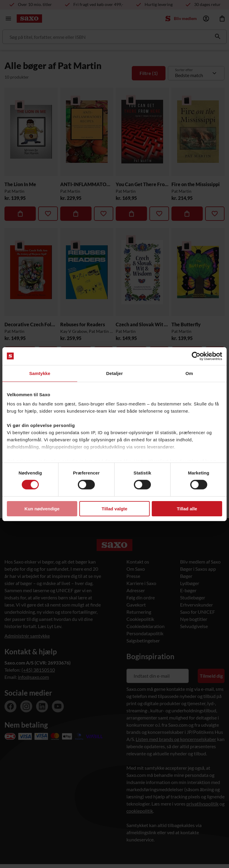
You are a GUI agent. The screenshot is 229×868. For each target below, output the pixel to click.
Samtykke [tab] (40, 373)
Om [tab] (189, 373)
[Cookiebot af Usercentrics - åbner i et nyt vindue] (196, 356)
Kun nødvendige (42, 509)
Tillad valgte (114, 509)
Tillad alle (187, 509)
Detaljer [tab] (114, 373)
